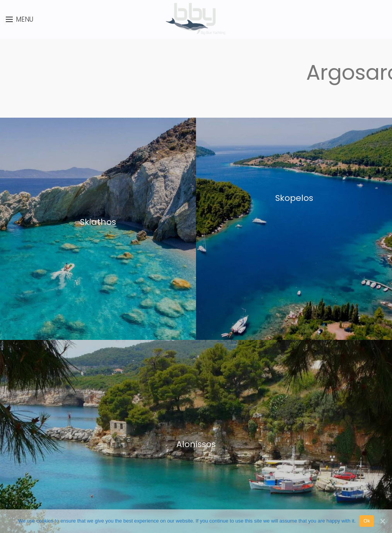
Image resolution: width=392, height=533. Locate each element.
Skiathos (98, 222)
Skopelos (294, 198)
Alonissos (196, 444)
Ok (367, 521)
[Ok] (382, 521)
